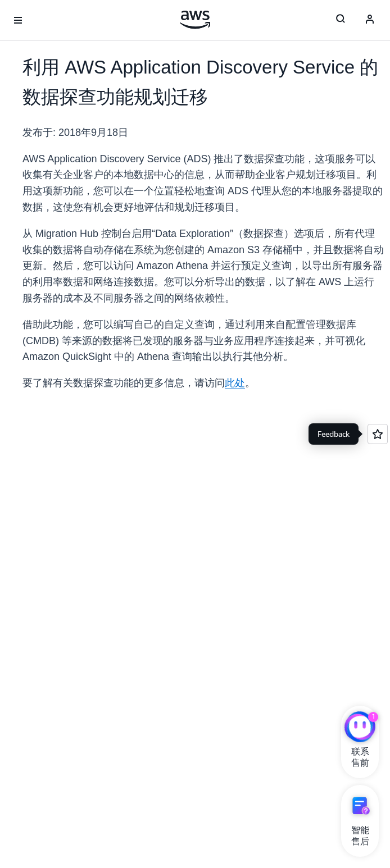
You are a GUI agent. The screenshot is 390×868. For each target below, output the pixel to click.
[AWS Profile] (370, 20)
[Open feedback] (378, 434)
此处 (235, 383)
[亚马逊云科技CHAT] (360, 728)
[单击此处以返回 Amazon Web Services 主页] (195, 20)
